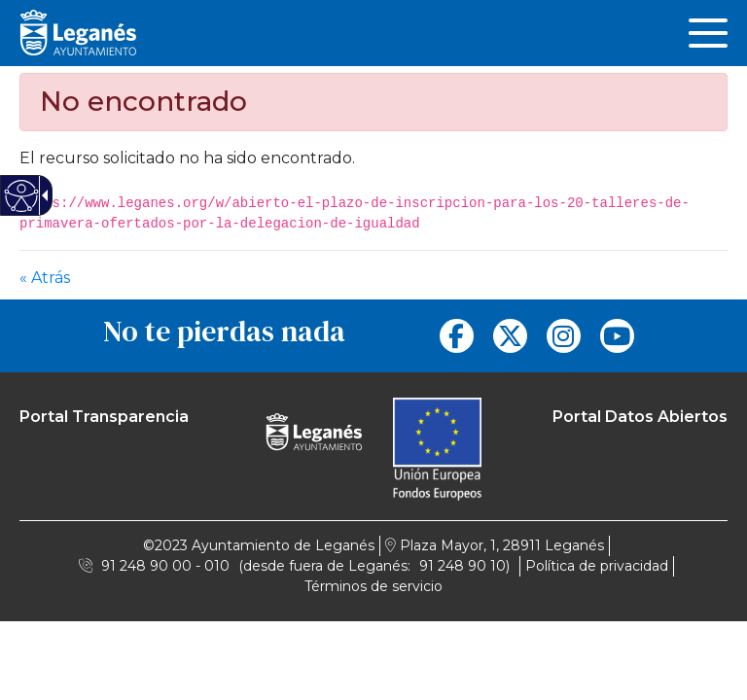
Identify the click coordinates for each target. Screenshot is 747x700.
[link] (708, 33)
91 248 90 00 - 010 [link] (165, 566)
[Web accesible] (22, 196)
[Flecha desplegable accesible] (42, 195)
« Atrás (45, 278)
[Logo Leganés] (78, 32)
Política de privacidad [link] (597, 566)
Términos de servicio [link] (373, 586)
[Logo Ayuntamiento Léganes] (314, 423)
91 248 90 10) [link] (464, 566)
